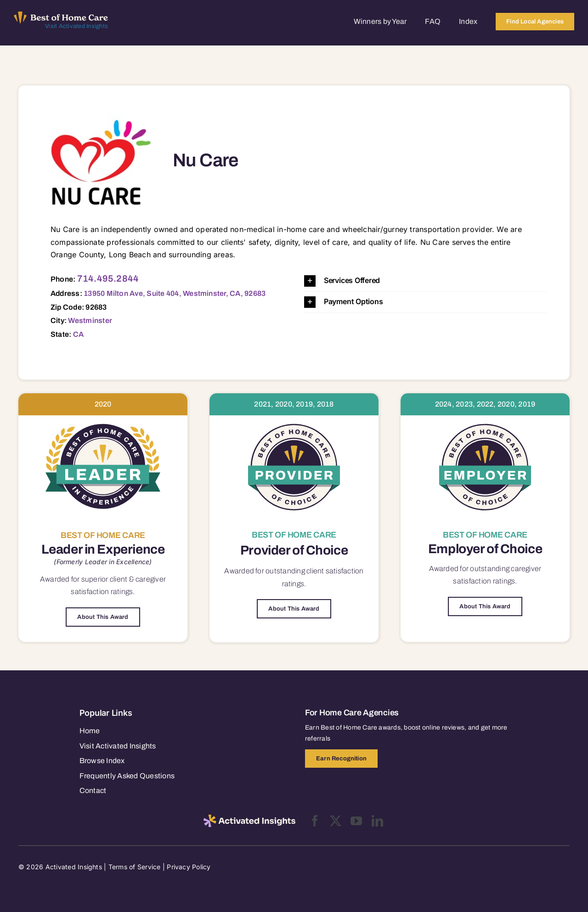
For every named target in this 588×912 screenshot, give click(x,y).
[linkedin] (377, 821)
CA (78, 334)
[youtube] (356, 821)
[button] (425, 281)
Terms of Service (135, 867)
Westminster (90, 320)
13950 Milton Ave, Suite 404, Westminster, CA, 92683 (175, 293)
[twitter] (336, 821)
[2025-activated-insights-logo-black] (249, 818)
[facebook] (315, 821)
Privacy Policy (189, 867)
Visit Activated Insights (76, 26)
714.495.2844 (108, 278)
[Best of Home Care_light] (61, 15)
